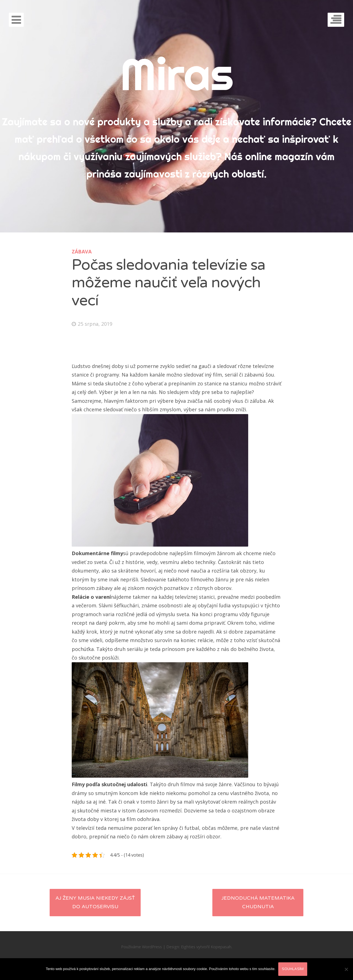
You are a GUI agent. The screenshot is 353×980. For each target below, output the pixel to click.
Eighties (188, 947)
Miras (177, 74)
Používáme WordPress (141, 947)
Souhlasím (293, 969)
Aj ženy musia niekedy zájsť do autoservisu (95, 902)
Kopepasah (221, 947)
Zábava (82, 251)
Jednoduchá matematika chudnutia (258, 902)
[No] (346, 969)
